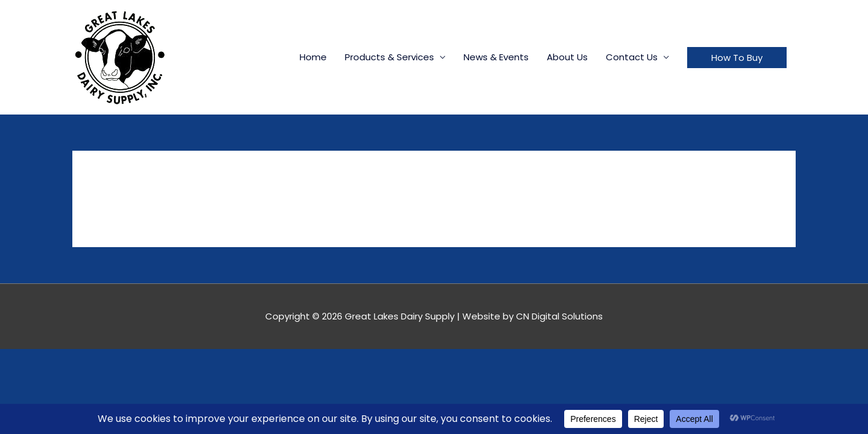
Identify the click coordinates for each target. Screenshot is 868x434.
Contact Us (632, 57)
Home (313, 57)
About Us (567, 57)
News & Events (496, 57)
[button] (737, 58)
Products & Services (389, 57)
